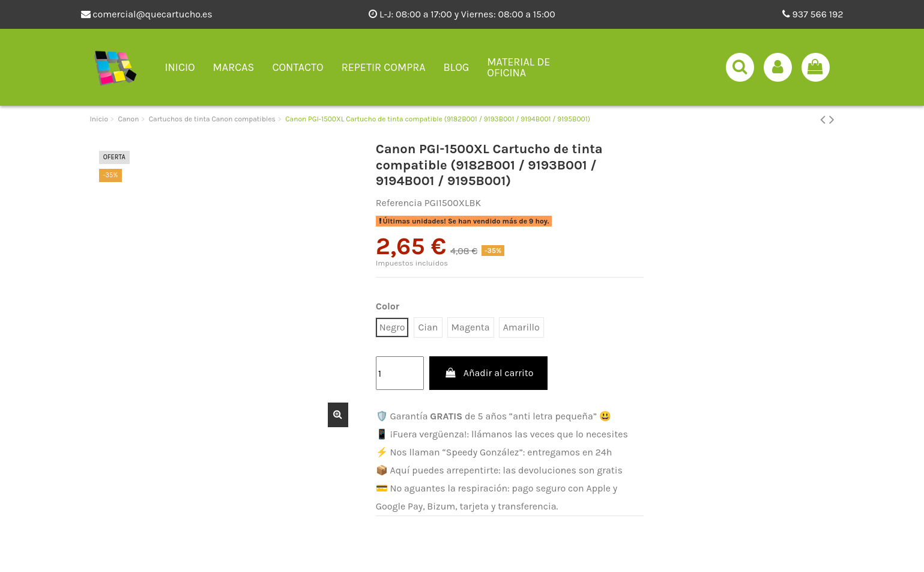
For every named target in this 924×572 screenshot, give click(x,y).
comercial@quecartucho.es (147, 14)
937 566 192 (813, 14)
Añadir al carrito (488, 373)
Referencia (399, 203)
